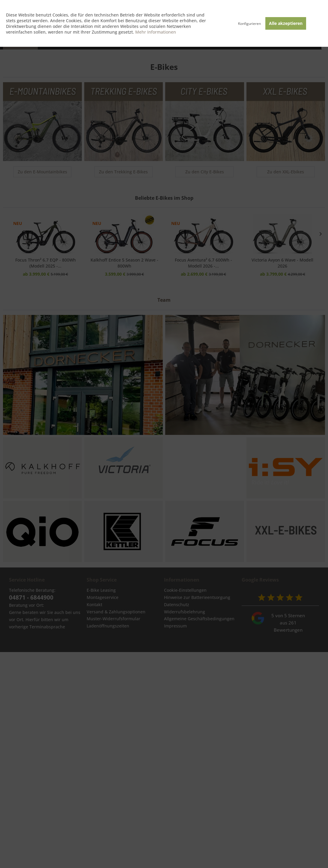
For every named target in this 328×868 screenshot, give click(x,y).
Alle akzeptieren (286, 23)
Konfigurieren (249, 24)
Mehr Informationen (156, 32)
